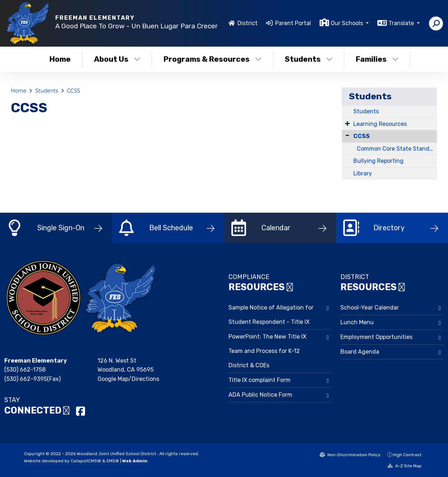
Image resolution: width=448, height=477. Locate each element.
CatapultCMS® (86, 461)
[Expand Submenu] (347, 123)
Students (309, 59)
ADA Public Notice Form (260, 395)
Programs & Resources (212, 59)
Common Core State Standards (397, 149)
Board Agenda (360, 352)
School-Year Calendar (370, 308)
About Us (117, 59)
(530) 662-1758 (25, 370)
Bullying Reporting (378, 161)
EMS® (113, 461)
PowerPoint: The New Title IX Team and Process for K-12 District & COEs (267, 351)
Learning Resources (380, 124)
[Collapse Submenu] (347, 135)
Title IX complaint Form (260, 380)
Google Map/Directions (128, 379)
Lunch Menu (357, 322)
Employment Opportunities (376, 337)
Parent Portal (293, 23)
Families (377, 59)
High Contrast (407, 455)
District (247, 23)
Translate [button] (402, 23)
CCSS (74, 91)
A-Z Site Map (405, 466)
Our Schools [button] (348, 23)
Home (60, 59)
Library (363, 173)
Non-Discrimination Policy (350, 455)
